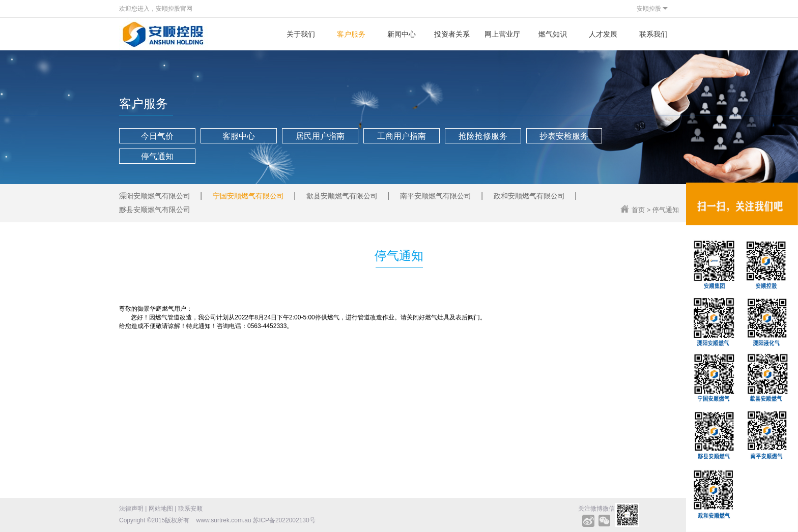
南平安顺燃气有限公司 (436, 196)
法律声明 (131, 509)
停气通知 (157, 156)
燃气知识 (553, 34)
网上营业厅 (502, 34)
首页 (638, 210)
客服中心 (239, 136)
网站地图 (161, 509)
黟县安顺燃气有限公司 (155, 210)
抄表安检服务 (564, 136)
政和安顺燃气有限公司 (529, 196)
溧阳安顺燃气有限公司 (155, 196)
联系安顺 (190, 509)
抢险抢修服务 (483, 136)
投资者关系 (452, 34)
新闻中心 (402, 34)
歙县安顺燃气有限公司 (342, 196)
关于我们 (301, 34)
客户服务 (351, 34)
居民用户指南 (320, 136)
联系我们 (653, 34)
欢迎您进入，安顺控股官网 (156, 9)
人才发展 (603, 34)
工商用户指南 (402, 136)
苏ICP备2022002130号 (284, 520)
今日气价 (157, 136)
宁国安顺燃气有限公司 (248, 196)
